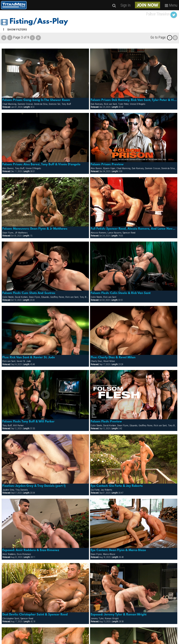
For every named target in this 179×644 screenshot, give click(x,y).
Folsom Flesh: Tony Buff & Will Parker (28, 422)
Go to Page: (158, 37)
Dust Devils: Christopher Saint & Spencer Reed (35, 615)
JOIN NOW (147, 6)
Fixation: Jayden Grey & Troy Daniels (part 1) (34, 486)
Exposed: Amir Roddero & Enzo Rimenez (31, 550)
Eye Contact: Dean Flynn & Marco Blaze (118, 550)
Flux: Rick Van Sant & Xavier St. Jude (29, 357)
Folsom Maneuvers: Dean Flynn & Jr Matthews (35, 229)
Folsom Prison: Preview (107, 164)
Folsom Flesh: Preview (106, 422)
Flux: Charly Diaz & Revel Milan (113, 357)
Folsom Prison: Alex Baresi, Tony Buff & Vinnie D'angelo (41, 164)
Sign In (125, 5)
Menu (171, 5)
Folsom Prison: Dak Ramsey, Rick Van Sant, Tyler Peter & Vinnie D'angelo (134, 100)
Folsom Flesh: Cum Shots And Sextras (29, 293)
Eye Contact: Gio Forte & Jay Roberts (117, 486)
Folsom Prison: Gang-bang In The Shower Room (36, 100)
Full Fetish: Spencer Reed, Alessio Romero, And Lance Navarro (134, 229)
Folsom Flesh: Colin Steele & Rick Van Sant (121, 293)
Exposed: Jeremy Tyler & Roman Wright (119, 615)
